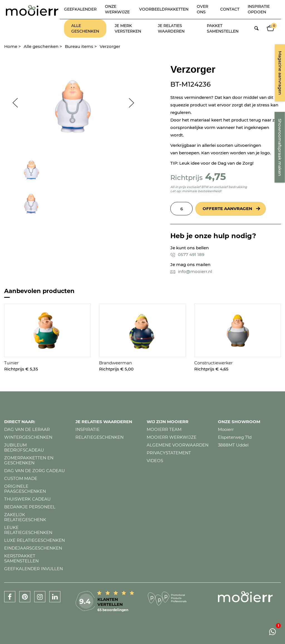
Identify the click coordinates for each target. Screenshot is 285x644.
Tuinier (11, 363)
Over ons (202, 9)
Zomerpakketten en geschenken (29, 460)
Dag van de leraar (27, 429)
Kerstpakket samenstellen (21, 558)
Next (134, 103)
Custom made (21, 478)
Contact (230, 9)
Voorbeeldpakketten (164, 9)
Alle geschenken (85, 28)
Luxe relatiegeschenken (35, 540)
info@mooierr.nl (191, 271)
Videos (155, 461)
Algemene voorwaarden (178, 445)
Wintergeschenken (28, 437)
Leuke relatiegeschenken (28, 530)
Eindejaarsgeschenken (33, 548)
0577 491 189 (187, 254)
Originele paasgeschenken (25, 489)
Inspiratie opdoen (259, 9)
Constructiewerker (213, 363)
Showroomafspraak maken (280, 147)
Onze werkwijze (117, 9)
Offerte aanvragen (227, 208)
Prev (13, 103)
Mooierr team (164, 429)
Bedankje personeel (30, 507)
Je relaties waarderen (171, 28)
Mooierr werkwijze (172, 437)
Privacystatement (169, 453)
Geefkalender (80, 9)
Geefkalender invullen (34, 569)
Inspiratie (88, 429)
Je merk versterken (128, 28)
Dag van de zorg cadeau (35, 471)
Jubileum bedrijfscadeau (24, 447)
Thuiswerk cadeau (27, 499)
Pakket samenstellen (223, 28)
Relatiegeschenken (99, 437)
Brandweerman (116, 363)
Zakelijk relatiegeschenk (25, 517)
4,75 (216, 176)
